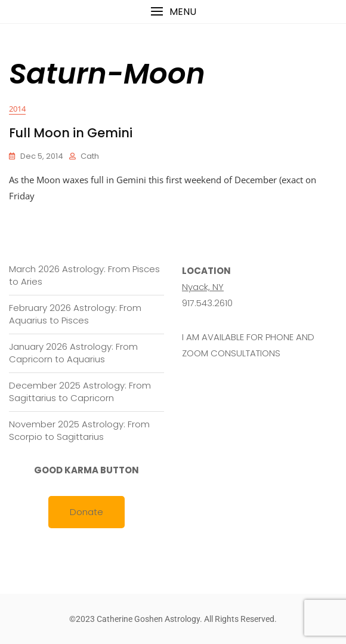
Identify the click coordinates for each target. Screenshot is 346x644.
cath (90, 156)
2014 (17, 109)
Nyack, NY (203, 287)
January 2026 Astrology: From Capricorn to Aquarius (73, 353)
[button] (173, 12)
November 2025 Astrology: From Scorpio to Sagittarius (79, 430)
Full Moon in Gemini (71, 133)
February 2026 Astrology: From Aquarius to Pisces (75, 314)
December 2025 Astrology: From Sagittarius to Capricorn (80, 392)
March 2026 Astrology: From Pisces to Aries (84, 275)
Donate (86, 512)
